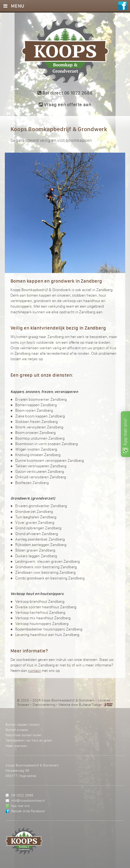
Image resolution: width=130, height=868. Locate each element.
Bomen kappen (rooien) (23, 724)
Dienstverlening (44, 705)
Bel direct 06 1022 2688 (65, 93)
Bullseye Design (91, 705)
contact (35, 671)
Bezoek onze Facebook (28, 811)
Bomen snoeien (17, 730)
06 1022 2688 (22, 795)
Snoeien (23, 705)
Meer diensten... (18, 746)
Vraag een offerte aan (65, 104)
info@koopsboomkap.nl (28, 800)
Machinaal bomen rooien (24, 735)
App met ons (20, 806)
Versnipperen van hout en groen (29, 740)
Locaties (104, 700)
